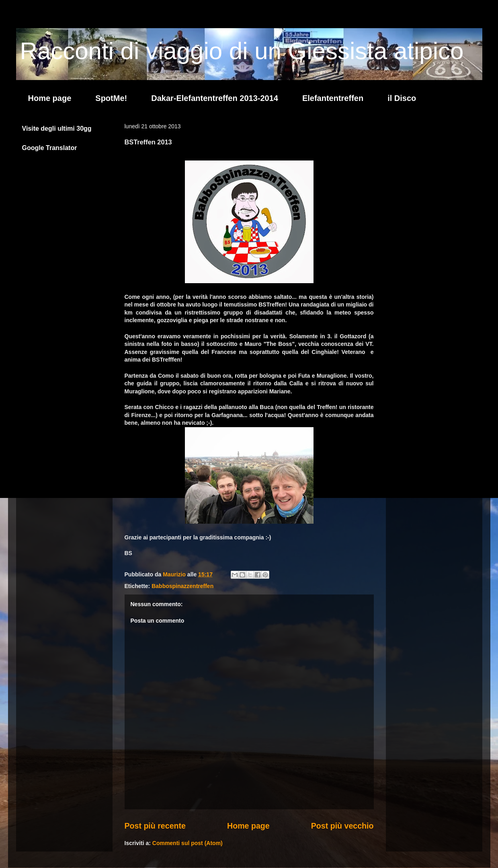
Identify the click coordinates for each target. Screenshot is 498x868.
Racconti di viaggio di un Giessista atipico (242, 51)
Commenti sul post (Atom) (188, 843)
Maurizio (175, 574)
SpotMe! (111, 98)
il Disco (402, 98)
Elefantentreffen (333, 98)
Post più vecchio (342, 826)
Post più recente (155, 826)
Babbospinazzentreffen (182, 586)
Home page (50, 98)
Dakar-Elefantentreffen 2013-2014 (215, 98)
